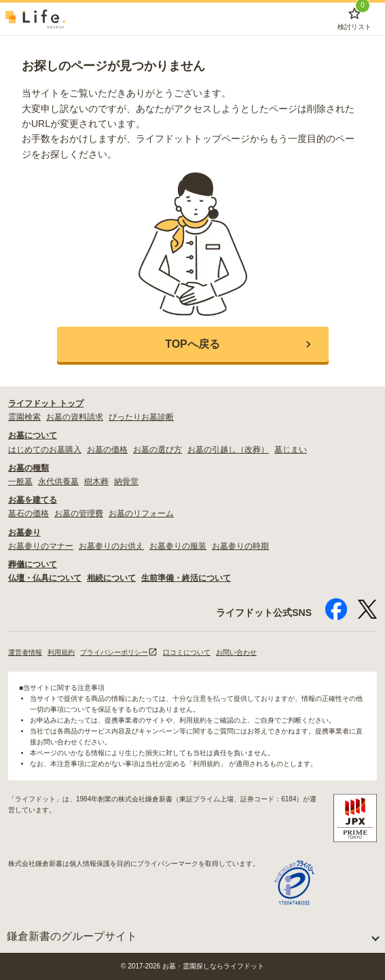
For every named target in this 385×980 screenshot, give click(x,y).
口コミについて (187, 652)
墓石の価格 (29, 513)
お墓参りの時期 (240, 546)
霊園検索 (24, 417)
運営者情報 (25, 652)
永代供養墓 (58, 482)
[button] (193, 344)
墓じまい (291, 450)
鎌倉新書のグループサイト (72, 936)
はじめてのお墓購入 (45, 450)
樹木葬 (96, 482)
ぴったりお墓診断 (141, 417)
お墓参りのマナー (41, 546)
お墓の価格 (107, 450)
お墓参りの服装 (178, 546)
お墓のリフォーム (141, 513)
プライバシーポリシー (119, 652)
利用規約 (61, 652)
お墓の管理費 (79, 513)
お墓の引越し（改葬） (228, 450)
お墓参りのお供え (111, 546)
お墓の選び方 (158, 450)
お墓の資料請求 (75, 417)
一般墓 (20, 482)
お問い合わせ (236, 652)
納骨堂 (126, 482)
